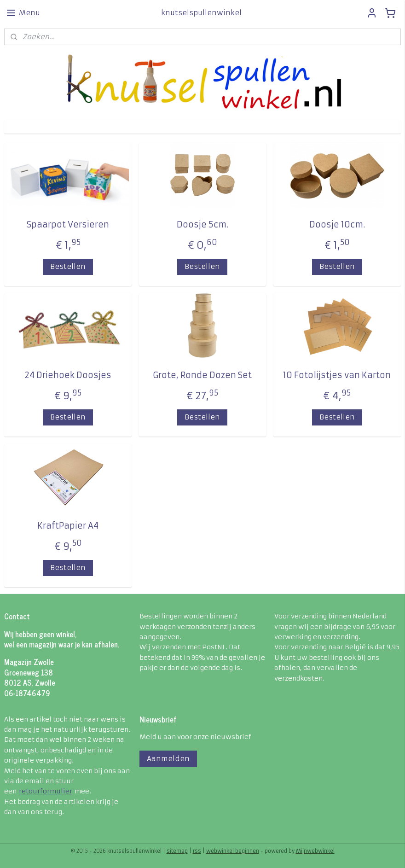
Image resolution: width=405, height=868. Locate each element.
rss (197, 851)
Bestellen (68, 266)
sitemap (177, 851)
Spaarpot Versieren (68, 224)
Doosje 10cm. (337, 224)
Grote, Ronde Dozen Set (202, 375)
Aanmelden (168, 759)
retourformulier (46, 791)
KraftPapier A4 (68, 526)
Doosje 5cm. (202, 224)
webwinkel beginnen (233, 851)
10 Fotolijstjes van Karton (337, 375)
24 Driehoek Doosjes (68, 375)
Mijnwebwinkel (315, 851)
